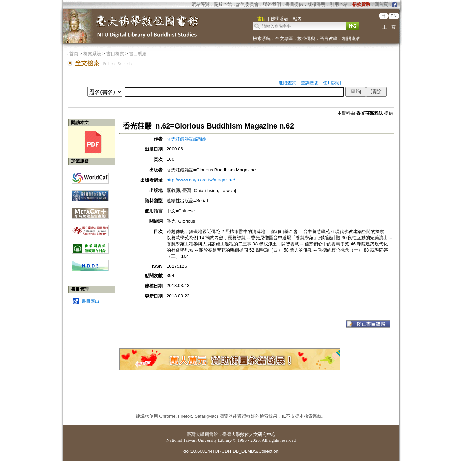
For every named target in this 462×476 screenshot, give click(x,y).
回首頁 (381, 4)
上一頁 (389, 27)
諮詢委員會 (247, 4)
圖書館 (211, 434)
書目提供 (294, 4)
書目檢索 (115, 54)
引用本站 (339, 4)
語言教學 (329, 39)
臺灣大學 (196, 434)
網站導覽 (201, 4)
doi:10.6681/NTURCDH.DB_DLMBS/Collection (231, 451)
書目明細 (138, 54)
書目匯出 (91, 301)
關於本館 (223, 4)
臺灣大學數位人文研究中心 (249, 434)
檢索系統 (262, 39)
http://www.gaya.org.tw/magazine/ (201, 180)
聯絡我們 (272, 4)
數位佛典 (306, 39)
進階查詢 (287, 83)
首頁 (74, 54)
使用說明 (332, 83)
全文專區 (284, 39)
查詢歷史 (310, 83)
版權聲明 (317, 4)
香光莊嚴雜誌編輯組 (187, 139)
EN (394, 16)
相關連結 (351, 39)
